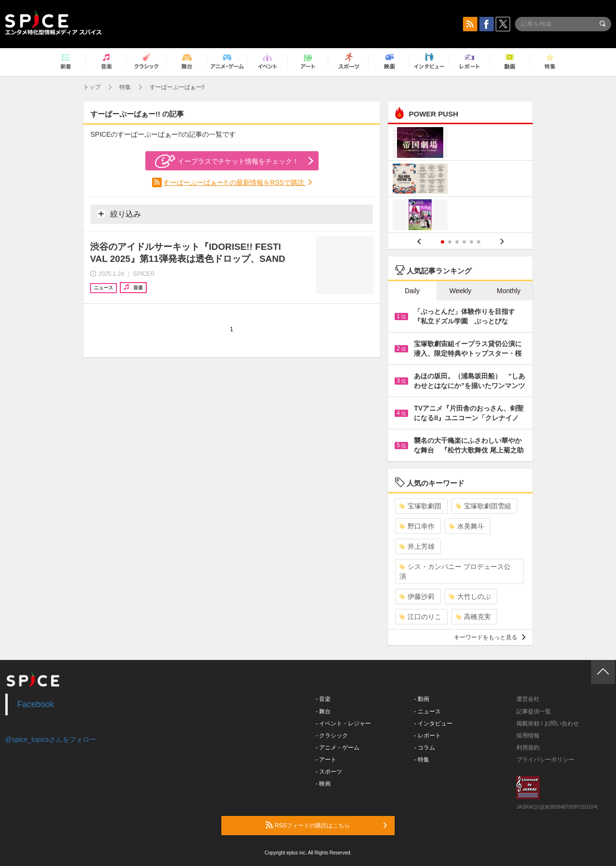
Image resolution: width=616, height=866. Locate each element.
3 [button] (457, 242)
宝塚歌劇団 (420, 506)
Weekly (461, 291)
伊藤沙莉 (417, 596)
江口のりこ (420, 617)
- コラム (425, 748)
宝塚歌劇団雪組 (483, 506)
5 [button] (471, 242)
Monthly (508, 291)
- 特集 (422, 760)
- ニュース (428, 711)
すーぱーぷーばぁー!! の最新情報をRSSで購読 (234, 182)
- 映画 (323, 784)
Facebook (36, 704)
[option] (460, 180)
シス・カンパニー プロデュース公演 (455, 571)
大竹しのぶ (470, 596)
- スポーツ (329, 772)
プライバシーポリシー (545, 760)
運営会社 (528, 699)
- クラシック (332, 736)
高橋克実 (473, 617)
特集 (125, 87)
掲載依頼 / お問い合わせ (548, 724)
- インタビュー (433, 724)
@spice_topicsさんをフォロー (51, 739)
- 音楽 (323, 699)
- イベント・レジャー (343, 724)
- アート (326, 760)
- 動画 (422, 699)
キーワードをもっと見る (490, 637)
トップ (92, 87)
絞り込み (119, 214)
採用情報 (528, 736)
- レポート (428, 736)
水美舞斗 (467, 526)
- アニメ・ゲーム (338, 748)
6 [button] (479, 242)
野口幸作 (417, 526)
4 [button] (464, 242)
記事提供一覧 (534, 711)
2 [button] (450, 242)
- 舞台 (323, 711)
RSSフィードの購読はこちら (326, 825)
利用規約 (528, 748)
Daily (412, 291)
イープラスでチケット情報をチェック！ (227, 161)
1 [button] (443, 242)
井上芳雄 (417, 546)
